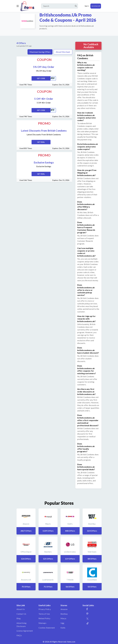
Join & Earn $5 (96, 6)
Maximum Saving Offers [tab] (40, 52)
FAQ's (19, 635)
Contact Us (21, 614)
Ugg (62, 623)
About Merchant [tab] (63, 52)
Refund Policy (44, 618)
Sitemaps (42, 623)
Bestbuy (64, 614)
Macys (63, 618)
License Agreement (25, 631)
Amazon (64, 609)
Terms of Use (44, 614)
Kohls (63, 628)
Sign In (87, 6)
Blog (19, 618)
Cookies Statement (47, 628)
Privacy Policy (45, 609)
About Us (21, 609)
